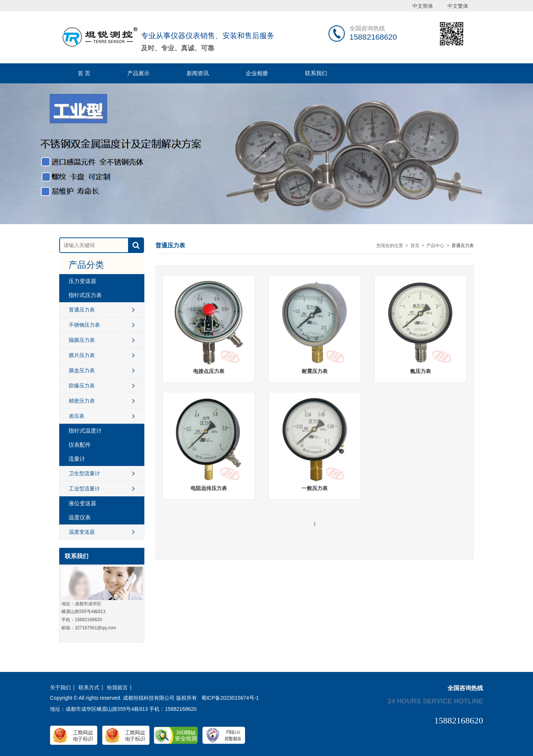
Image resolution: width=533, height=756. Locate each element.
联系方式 (89, 688)
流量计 (77, 459)
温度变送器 (102, 532)
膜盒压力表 (102, 370)
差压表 (102, 416)
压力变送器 (82, 281)
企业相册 (257, 73)
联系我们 (316, 73)
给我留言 (117, 688)
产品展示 (138, 73)
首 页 (84, 73)
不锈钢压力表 (102, 325)
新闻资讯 (198, 73)
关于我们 (60, 688)
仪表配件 (80, 445)
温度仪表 (80, 517)
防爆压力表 (102, 386)
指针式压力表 (85, 295)
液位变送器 (82, 503)
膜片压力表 (102, 355)
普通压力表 (102, 310)
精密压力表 (102, 401)
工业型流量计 (102, 489)
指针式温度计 (85, 431)
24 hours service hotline (435, 701)
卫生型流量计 (102, 473)
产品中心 (435, 246)
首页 (415, 246)
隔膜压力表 (102, 340)
